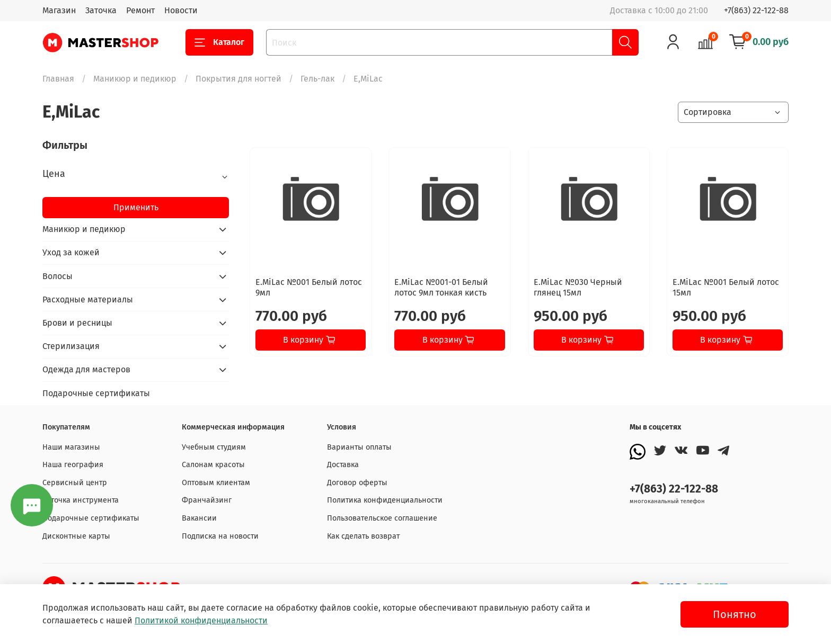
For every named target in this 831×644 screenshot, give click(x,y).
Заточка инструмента (81, 500)
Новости (181, 10)
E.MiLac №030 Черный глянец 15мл (578, 287)
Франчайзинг (207, 500)
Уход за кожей (71, 252)
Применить (136, 207)
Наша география (73, 465)
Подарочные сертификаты (96, 393)
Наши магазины (71, 447)
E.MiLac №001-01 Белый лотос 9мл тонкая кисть (441, 287)
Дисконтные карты (76, 536)
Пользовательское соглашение (382, 518)
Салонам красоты (213, 465)
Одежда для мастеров (86, 369)
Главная (58, 79)
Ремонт (140, 10)
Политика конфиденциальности (385, 500)
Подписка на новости (220, 536)
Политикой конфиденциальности (201, 620)
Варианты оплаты (359, 447)
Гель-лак (317, 79)
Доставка (343, 465)
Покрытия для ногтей (238, 79)
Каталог (219, 42)
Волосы (58, 276)
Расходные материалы (88, 299)
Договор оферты (357, 483)
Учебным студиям (214, 447)
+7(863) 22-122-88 (756, 10)
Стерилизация (71, 346)
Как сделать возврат (363, 536)
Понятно (735, 614)
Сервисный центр (75, 483)
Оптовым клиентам (216, 483)
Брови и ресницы (77, 323)
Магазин (59, 10)
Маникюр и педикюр (135, 79)
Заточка (101, 10)
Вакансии (199, 518)
